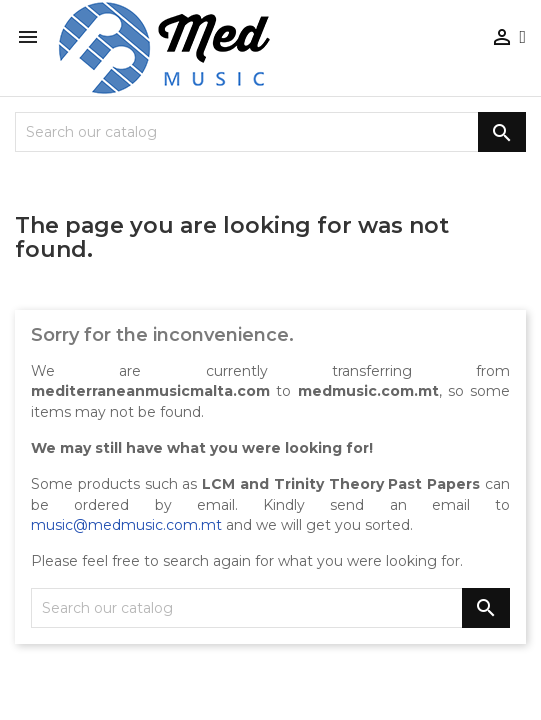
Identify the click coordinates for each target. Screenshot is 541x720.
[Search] (270, 132)
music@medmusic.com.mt (126, 525)
